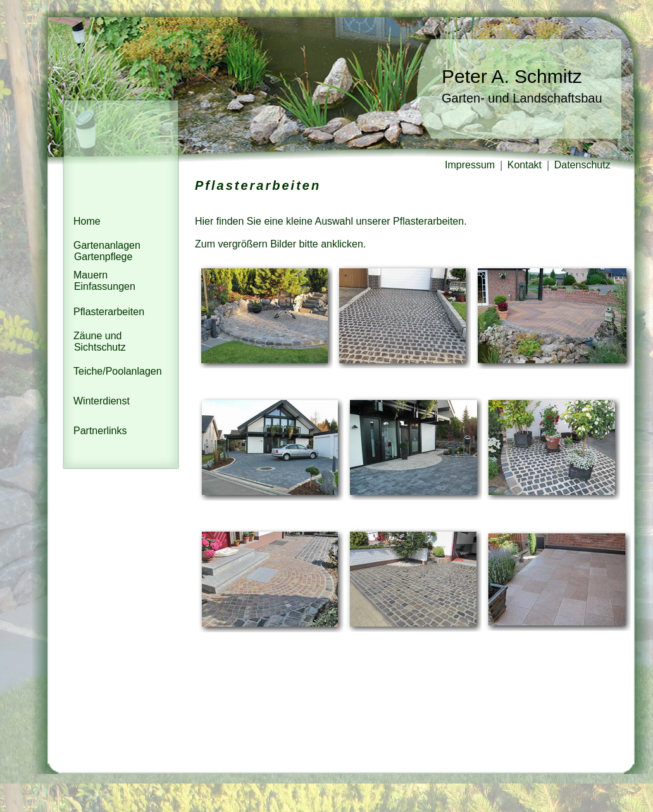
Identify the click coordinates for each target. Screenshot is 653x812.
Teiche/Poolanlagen (118, 371)
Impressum (471, 165)
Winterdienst (102, 401)
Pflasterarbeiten (109, 312)
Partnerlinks (100, 431)
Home (87, 221)
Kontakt (526, 165)
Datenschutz (584, 165)
